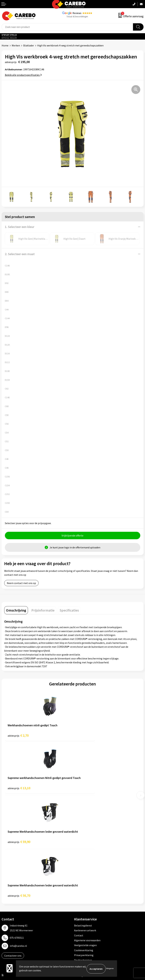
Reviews (77, 13)
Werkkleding (81, 881)
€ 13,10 (87, 736)
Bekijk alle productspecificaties (23, 75)
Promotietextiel (83, 876)
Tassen (78, 900)
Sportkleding (81, 890)
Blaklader (29, 45)
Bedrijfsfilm (8, 915)
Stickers (79, 905)
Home (5, 45)
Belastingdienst (83, 820)
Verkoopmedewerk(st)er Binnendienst (23, 876)
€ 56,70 (87, 790)
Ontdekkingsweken (12, 890)
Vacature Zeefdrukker (13, 885)
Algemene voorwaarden (87, 834)
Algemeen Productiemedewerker (20, 881)
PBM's (78, 885)
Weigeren (110, 969)
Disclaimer (80, 859)
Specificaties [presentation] (69, 611)
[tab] (16, 611)
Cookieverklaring (84, 844)
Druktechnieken (83, 854)
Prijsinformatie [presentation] (43, 611)
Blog (4, 900)
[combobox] (67, 27)
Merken (16, 45)
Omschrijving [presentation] (16, 611)
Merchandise (9, 910)
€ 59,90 (19, 790)
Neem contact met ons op (21, 584)
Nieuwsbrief (8, 920)
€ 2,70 (18, 736)
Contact (79, 830)
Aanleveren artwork (85, 825)
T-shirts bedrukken (12, 905)
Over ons (7, 895)
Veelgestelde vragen (85, 839)
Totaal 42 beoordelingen (77, 17)
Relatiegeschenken (85, 895)
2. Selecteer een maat (20, 254)
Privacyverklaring (84, 849)
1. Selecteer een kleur (20, 227)
